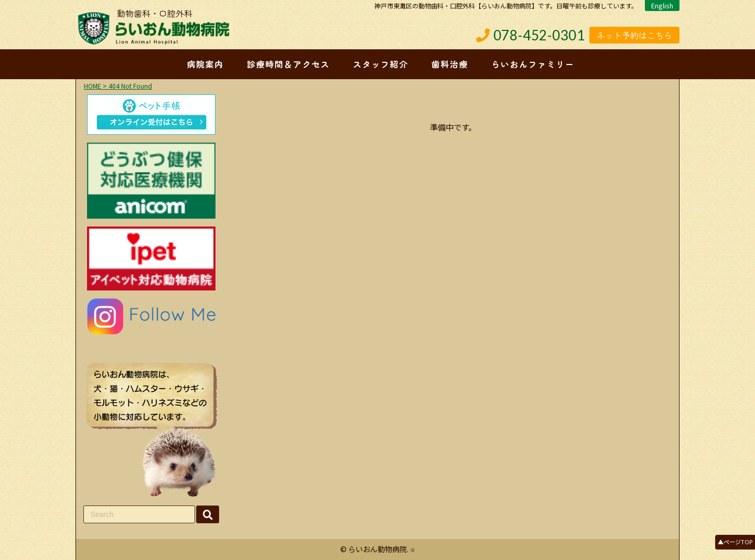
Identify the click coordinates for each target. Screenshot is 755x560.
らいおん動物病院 (377, 549)
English (662, 6)
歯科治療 (450, 64)
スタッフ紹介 (381, 64)
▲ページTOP (735, 542)
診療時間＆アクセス (288, 64)
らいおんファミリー (533, 64)
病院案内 (205, 64)
